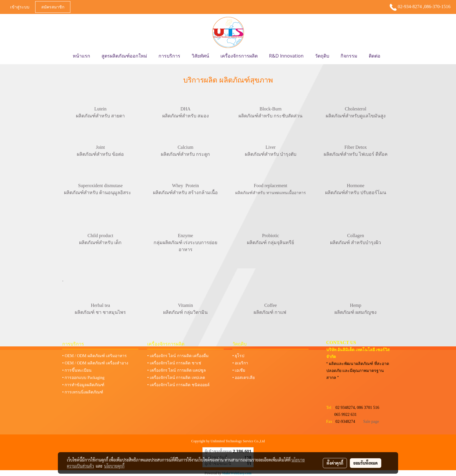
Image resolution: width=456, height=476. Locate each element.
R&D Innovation (286, 56)
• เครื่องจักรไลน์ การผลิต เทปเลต (176, 378)
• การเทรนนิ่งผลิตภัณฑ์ (83, 392)
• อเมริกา (240, 363)
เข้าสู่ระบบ (20, 7)
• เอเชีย (239, 370)
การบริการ (169, 56)
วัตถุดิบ (322, 56)
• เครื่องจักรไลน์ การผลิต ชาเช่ (174, 363)
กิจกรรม (349, 56)
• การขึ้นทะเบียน (77, 370)
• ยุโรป (238, 356)
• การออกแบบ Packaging (83, 378)
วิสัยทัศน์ (200, 56)
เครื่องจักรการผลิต (239, 56)
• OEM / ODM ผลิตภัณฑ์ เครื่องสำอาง (95, 363)
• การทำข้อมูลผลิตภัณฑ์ (83, 385)
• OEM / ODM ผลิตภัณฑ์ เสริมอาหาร (95, 356)
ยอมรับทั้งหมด (366, 463)
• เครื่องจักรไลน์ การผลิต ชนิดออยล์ (178, 385)
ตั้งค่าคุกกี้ (335, 463)
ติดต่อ (375, 56)
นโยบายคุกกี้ (114, 466)
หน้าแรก (81, 56)
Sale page (371, 422)
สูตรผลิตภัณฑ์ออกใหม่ (124, 56)
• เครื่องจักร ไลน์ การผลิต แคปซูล (177, 370)
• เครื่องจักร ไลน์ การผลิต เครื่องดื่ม (178, 356)
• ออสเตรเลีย (244, 378)
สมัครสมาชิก (53, 7)
